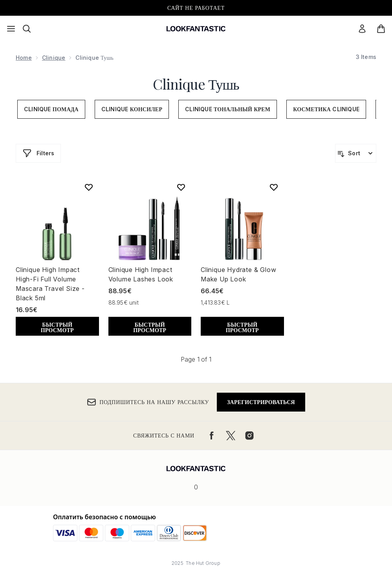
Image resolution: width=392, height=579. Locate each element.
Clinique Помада (51, 109)
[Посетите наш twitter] (231, 436)
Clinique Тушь (196, 84)
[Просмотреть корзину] (381, 29)
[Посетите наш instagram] (249, 436)
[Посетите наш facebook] (212, 436)
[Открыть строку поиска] (27, 29)
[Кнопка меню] (11, 29)
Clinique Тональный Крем (228, 109)
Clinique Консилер (132, 109)
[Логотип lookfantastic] (196, 29)
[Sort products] (356, 153)
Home (24, 58)
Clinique (54, 58)
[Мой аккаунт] (362, 29)
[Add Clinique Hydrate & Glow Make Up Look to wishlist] (274, 187)
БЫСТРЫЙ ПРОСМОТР (57, 327)
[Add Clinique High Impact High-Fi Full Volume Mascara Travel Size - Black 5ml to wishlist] (89, 187)
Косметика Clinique (326, 109)
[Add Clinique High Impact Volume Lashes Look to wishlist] (181, 187)
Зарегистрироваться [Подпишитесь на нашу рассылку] (261, 402)
